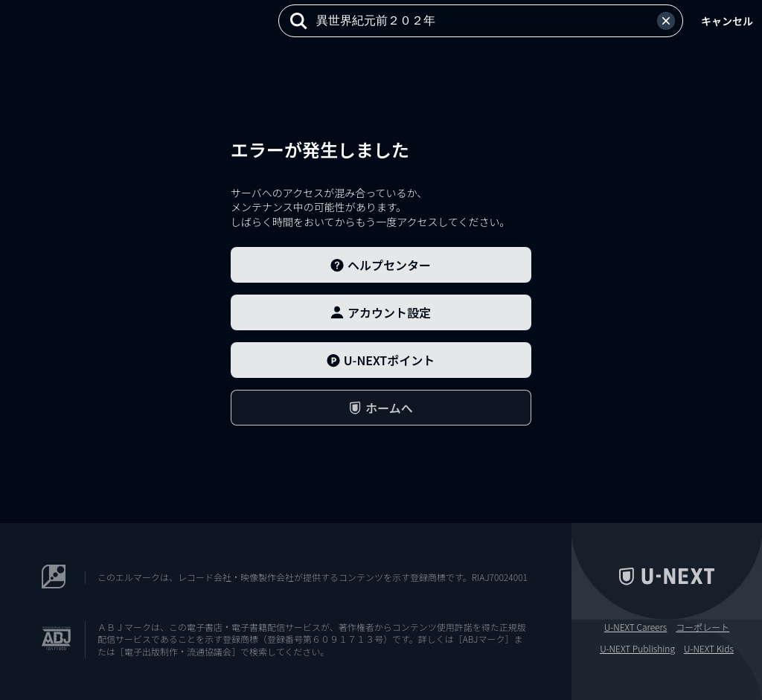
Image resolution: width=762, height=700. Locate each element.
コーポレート (702, 627)
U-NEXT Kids (709, 649)
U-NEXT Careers (636, 627)
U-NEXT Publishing (637, 649)
